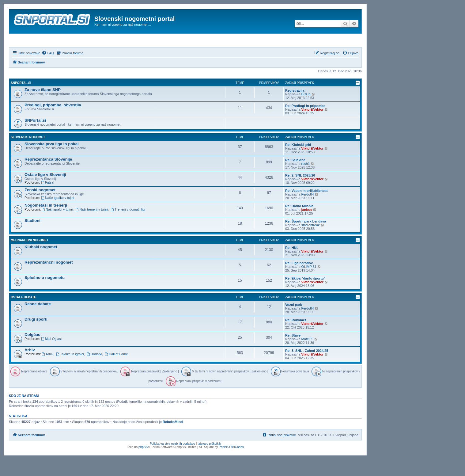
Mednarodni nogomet (30, 257)
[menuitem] (48, 70)
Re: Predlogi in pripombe (305, 122)
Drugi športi (36, 336)
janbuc (307, 226)
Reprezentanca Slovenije (48, 176)
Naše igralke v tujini (58, 214)
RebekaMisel (173, 439)
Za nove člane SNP (43, 106)
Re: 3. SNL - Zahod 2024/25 (307, 367)
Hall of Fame (116, 371)
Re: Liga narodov (299, 280)
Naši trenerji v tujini (92, 226)
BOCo (306, 111)
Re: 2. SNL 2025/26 (300, 192)
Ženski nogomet (40, 206)
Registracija (295, 107)
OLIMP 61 (309, 283)
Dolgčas (32, 351)
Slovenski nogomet (28, 154)
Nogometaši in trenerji (46, 222)
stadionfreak (311, 242)
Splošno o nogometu (45, 294)
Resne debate (38, 320)
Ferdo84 (308, 211)
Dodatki (94, 371)
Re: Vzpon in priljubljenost (306, 207)
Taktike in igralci (70, 371)
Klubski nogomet (41, 263)
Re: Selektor (295, 177)
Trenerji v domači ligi (128, 226)
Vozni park (294, 321)
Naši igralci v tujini (57, 226)
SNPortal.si (21, 99)
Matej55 (307, 356)
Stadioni (32, 237)
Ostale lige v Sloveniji (45, 191)
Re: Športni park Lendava (306, 238)
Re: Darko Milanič (299, 223)
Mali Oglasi (51, 355)
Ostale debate (23, 314)
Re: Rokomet (296, 337)
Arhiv (30, 366)
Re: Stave (293, 352)
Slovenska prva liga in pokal (52, 160)
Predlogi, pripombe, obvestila (53, 122)
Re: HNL (292, 264)
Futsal (48, 199)
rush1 (306, 180)
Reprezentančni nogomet (49, 279)
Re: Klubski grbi (298, 161)
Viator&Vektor (313, 126)
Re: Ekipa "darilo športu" (305, 295)
